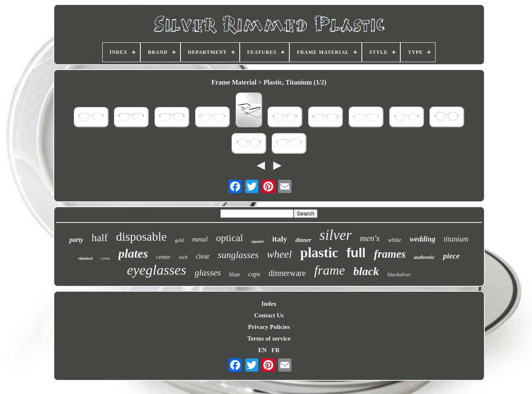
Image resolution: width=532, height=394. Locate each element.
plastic (319, 253)
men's (370, 238)
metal (200, 239)
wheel (279, 254)
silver (336, 235)
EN (262, 350)
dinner (303, 240)
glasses (208, 272)
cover (105, 258)
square (258, 241)
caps (254, 274)
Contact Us (269, 315)
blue (235, 274)
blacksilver (399, 274)
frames (390, 254)
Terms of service (269, 338)
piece (451, 256)
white (395, 240)
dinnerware (287, 273)
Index (269, 304)
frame (330, 270)
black (366, 271)
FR (276, 350)
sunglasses (238, 255)
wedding (423, 239)
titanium (456, 239)
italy (280, 239)
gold (179, 240)
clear (203, 256)
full (356, 253)
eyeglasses (156, 270)
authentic (425, 257)
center (163, 257)
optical (230, 238)
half (100, 238)
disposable (141, 237)
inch (183, 257)
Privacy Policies (269, 327)
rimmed (85, 258)
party (76, 240)
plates (133, 253)
